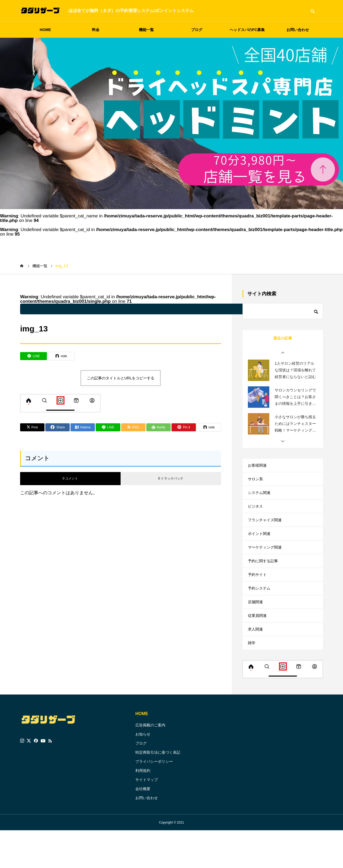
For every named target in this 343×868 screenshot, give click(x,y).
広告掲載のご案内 (150, 763)
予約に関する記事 (265, 581)
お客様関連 (259, 467)
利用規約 (143, 808)
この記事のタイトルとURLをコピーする (121, 378)
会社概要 (143, 826)
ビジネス (256, 516)
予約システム (261, 614)
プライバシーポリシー (154, 799)
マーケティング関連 (267, 565)
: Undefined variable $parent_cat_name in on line (159, 309)
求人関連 (256, 663)
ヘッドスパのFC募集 (247, 30)
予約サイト (259, 597)
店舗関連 (256, 630)
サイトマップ (147, 817)
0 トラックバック (171, 478)
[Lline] (33, 356)
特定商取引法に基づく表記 (158, 790)
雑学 (252, 679)
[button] (283, 353)
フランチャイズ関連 (267, 532)
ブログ (197, 30)
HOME (45, 30)
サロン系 (256, 483)
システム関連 (261, 499)
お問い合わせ (298, 30)
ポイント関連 (261, 548)
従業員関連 (259, 646)
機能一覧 (146, 30)
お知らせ (143, 772)
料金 (96, 30)
